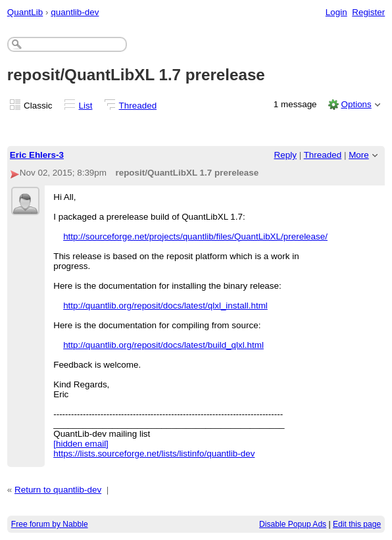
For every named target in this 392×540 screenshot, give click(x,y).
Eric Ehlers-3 (37, 155)
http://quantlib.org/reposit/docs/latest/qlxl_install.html (165, 306)
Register (368, 12)
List (86, 106)
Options (356, 104)
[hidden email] (81, 444)
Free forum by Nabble (50, 524)
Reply (285, 155)
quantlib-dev (75, 12)
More (359, 155)
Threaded (138, 106)
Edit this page (357, 524)
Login (336, 12)
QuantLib (25, 12)
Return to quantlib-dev (58, 490)
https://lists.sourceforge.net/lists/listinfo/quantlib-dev (154, 454)
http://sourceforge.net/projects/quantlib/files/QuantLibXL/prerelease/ (195, 236)
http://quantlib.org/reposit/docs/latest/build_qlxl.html (163, 345)
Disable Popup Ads (293, 524)
